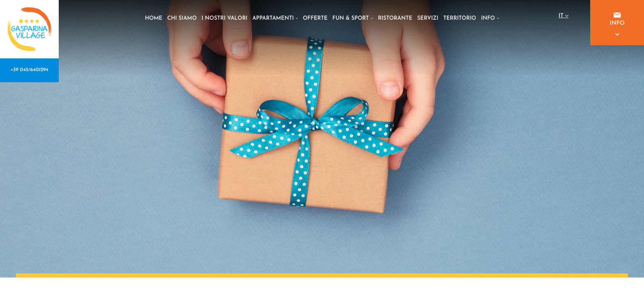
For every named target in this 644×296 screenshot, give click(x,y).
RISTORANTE (395, 18)
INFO (490, 18)
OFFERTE (315, 18)
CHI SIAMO (182, 18)
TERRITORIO (460, 18)
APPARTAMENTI (275, 18)
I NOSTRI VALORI (225, 18)
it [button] (563, 17)
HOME (154, 18)
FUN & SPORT (353, 18)
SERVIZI (428, 18)
